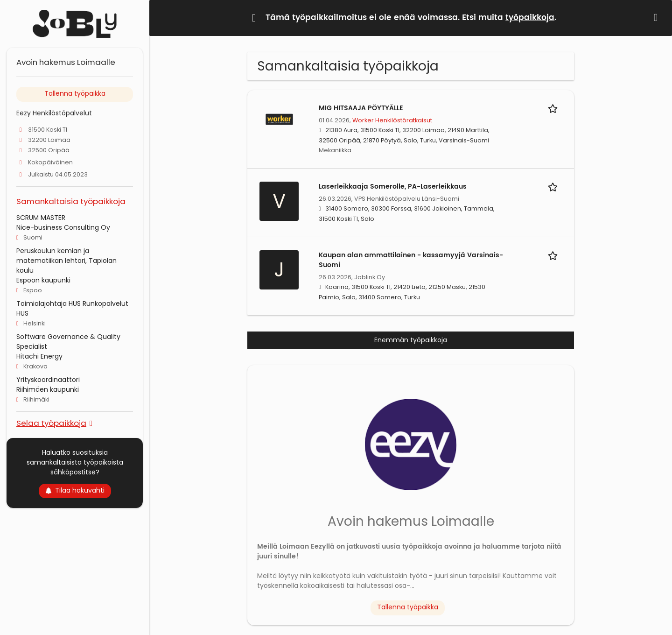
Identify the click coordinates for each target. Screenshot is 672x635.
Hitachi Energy (39, 356)
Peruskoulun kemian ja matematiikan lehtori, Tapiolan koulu (66, 261)
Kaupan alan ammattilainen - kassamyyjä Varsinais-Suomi (411, 260)
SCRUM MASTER (41, 218)
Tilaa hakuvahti (75, 490)
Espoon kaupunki (43, 280)
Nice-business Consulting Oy (63, 227)
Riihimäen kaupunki (48, 389)
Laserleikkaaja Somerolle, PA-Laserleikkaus (393, 187)
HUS (22, 313)
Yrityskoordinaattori (48, 380)
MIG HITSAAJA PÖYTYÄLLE (361, 108)
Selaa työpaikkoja (51, 423)
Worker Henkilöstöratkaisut (392, 120)
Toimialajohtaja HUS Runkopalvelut (72, 303)
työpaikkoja (530, 18)
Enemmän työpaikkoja (411, 340)
